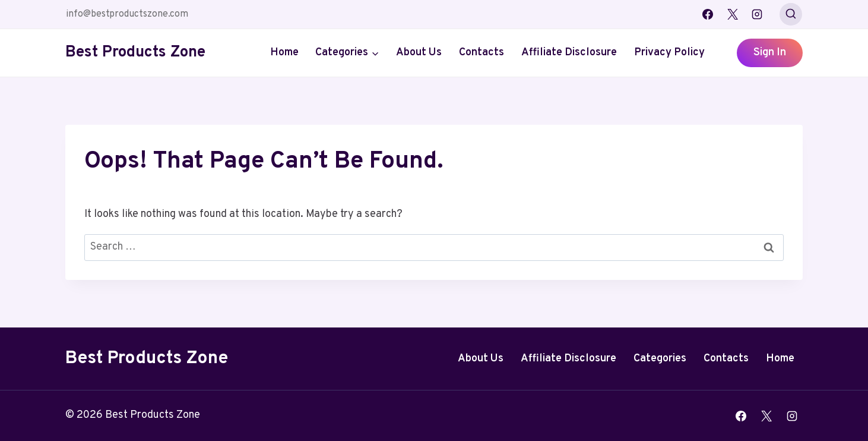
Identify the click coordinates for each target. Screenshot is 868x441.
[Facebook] (708, 14)
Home (284, 53)
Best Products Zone (147, 359)
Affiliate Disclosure (569, 53)
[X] (733, 14)
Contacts (481, 53)
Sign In (770, 53)
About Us (419, 53)
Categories (660, 359)
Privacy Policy (669, 53)
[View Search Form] (791, 14)
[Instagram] (757, 14)
